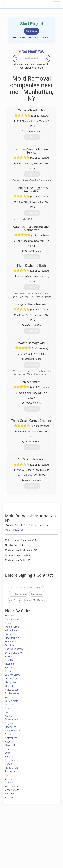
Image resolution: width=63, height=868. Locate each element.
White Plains (12, 630)
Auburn (9, 742)
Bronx (8, 623)
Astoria (9, 656)
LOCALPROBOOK (21, 4)
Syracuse (10, 749)
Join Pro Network (27, 825)
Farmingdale (12, 701)
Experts (22, 829)
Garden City (11, 679)
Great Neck (11, 645)
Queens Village (13, 675)
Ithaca (8, 775)
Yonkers (9, 634)
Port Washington (14, 649)
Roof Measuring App (28, 833)
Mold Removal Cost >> (17, 530)
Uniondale (10, 686)
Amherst (9, 794)
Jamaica (9, 671)
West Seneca (12, 786)
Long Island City (13, 653)
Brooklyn (10, 660)
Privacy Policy (46, 829)
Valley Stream (12, 690)
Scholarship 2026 (48, 825)
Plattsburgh (11, 738)
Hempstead (11, 682)
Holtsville (10, 616)
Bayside (9, 667)
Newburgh (11, 727)
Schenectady (12, 719)
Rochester (10, 771)
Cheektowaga (12, 790)
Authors (44, 833)
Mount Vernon (13, 627)
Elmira (8, 779)
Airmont (9, 797)
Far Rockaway (12, 693)
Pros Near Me (11, 833)
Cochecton (11, 734)
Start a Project (11, 837)
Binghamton (12, 760)
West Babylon (12, 697)
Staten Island (12, 619)
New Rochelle (12, 638)
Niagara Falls (12, 768)
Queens (9, 782)
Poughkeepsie (12, 730)
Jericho (9, 708)
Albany (9, 716)
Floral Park (11, 641)
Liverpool (10, 745)
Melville (9, 705)
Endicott (9, 756)
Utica (8, 753)
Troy (7, 712)
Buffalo (9, 764)
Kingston (10, 723)
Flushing (9, 664)
